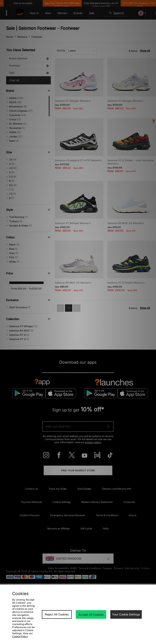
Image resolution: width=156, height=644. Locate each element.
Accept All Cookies (91, 615)
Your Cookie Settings (126, 614)
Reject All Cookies (57, 614)
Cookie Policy (20, 636)
